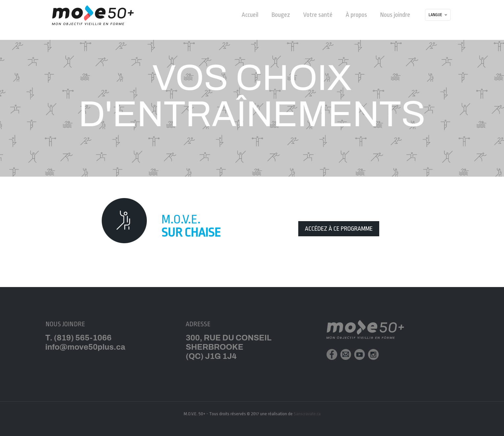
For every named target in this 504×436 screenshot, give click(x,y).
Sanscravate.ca (307, 414)
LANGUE (438, 15)
